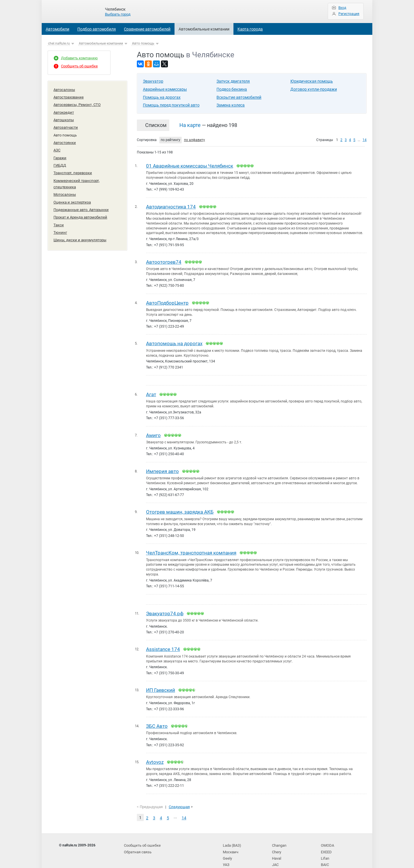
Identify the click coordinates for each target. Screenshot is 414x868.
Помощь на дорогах (162, 97)
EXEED (326, 842)
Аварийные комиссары (165, 89)
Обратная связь (137, 842)
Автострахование (69, 96)
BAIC (325, 853)
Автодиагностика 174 (171, 206)
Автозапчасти (66, 125)
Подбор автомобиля (97, 29)
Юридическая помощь (312, 81)
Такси (59, 215)
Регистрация (349, 14)
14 (365, 140)
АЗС (57, 146)
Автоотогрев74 (164, 261)
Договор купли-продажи (314, 89)
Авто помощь (143, 43)
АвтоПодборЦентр (167, 301)
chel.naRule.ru (59, 43)
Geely (227, 848)
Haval (277, 848)
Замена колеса (231, 105)
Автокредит (64, 110)
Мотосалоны (65, 186)
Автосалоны (64, 89)
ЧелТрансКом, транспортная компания (191, 548)
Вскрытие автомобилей (239, 97)
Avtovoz (155, 754)
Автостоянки (65, 138)
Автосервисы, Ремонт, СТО (77, 103)
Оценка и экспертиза (72, 193)
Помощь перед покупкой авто (171, 105)
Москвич (230, 842)
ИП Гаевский (161, 683)
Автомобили (57, 29)
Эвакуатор (153, 81)
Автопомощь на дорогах (174, 341)
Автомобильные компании (204, 29)
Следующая (177, 798)
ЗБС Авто (157, 719)
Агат (151, 391)
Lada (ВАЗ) (231, 836)
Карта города (250, 29)
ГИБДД (60, 159)
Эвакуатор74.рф (165, 607)
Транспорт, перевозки (73, 167)
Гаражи (60, 152)
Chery (276, 842)
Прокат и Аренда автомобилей (80, 207)
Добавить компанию (79, 58)
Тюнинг (60, 222)
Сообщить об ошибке (79, 66)
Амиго (153, 432)
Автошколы (64, 117)
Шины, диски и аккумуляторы (80, 228)
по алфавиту (194, 140)
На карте (190, 125)
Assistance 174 (163, 643)
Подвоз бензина (232, 89)
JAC (275, 853)
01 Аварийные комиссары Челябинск (190, 166)
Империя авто (162, 467)
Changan (279, 836)
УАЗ (226, 853)
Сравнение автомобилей (147, 29)
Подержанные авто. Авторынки (81, 201)
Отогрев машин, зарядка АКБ (180, 507)
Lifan (325, 848)
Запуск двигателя (233, 81)
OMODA (327, 836)
